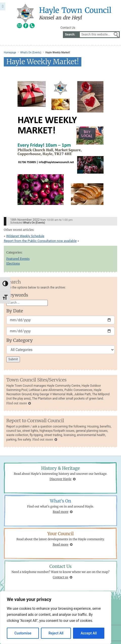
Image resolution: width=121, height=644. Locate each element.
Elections (13, 263)
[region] (56, 618)
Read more (61, 512)
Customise (23, 633)
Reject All (56, 633)
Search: (70, 34)
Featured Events (18, 259)
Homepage (10, 52)
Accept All (89, 633)
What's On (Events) (31, 52)
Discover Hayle (60, 479)
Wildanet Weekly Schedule (25, 236)
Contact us (60, 577)
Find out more (17, 403)
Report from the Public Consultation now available (40, 241)
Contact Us (68, 28)
